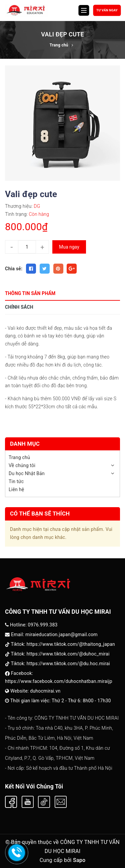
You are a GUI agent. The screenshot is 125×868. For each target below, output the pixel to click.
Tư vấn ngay (107, 10)
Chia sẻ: (14, 269)
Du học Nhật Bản (27, 473)
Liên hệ (16, 489)
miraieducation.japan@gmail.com (61, 634)
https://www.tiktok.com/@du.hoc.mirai (68, 664)
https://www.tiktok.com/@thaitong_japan (71, 644)
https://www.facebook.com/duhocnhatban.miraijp (59, 681)
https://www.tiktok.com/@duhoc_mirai (68, 654)
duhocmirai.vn (45, 691)
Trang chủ (19, 457)
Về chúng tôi (22, 465)
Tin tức (16, 481)
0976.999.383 (43, 625)
